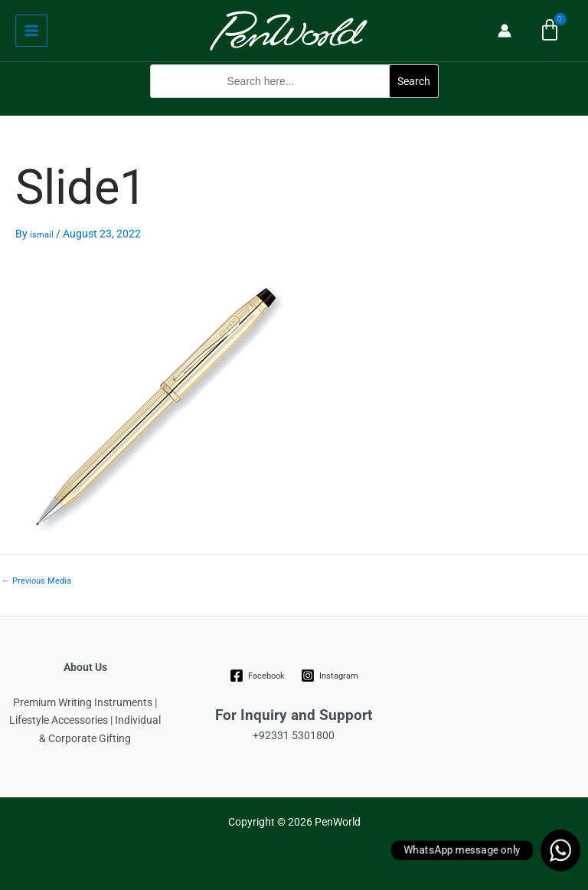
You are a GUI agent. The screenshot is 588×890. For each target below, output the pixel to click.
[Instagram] (329, 676)
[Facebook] (258, 676)
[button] (294, 106)
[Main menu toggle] (31, 31)
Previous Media (36, 581)
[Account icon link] (505, 31)
